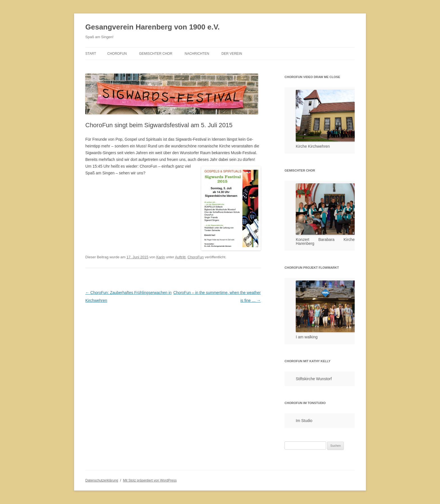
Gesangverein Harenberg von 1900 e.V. (153, 27)
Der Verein (232, 54)
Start (91, 54)
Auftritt (180, 257)
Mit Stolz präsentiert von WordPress (150, 480)
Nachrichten (197, 54)
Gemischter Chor (156, 54)
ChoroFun (117, 54)
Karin (161, 257)
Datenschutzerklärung (102, 480)
